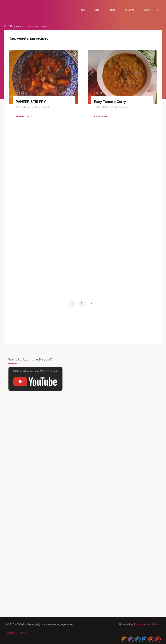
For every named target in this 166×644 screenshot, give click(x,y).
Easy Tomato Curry (110, 102)
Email (23, 633)
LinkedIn (11, 633)
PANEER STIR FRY (31, 102)
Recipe (20, 93)
